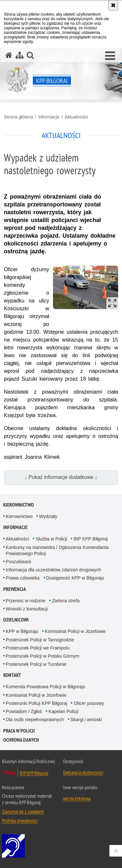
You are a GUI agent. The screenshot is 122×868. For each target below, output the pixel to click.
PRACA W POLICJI (19, 731)
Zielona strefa (66, 601)
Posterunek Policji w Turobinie (36, 664)
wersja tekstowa (77, 798)
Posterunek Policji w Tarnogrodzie (40, 640)
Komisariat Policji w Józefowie (75, 631)
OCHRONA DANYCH (21, 740)
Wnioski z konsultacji (27, 609)
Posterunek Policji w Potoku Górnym (43, 656)
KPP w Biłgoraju (22, 631)
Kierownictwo (19, 505)
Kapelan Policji (63, 711)
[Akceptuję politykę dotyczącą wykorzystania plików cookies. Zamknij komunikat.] (113, 5)
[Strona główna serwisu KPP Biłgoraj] (9, 55)
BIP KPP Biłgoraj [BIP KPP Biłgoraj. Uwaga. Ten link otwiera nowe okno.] (34, 773)
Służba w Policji (51, 539)
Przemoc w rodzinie (26, 601)
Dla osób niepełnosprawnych (35, 720)
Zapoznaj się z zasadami (23, 811)
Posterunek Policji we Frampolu (38, 648)
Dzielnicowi (16, 620)
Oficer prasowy (89, 703)
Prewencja (15, 589)
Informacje (49, 117)
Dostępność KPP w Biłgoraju (75, 578)
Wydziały (48, 516)
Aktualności (76, 117)
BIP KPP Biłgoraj (91, 539)
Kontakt (12, 675)
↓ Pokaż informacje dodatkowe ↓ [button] (61, 477)
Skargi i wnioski (86, 720)
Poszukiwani (19, 562)
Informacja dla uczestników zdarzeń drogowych (54, 570)
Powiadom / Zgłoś (24, 711)
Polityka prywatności (20, 820)
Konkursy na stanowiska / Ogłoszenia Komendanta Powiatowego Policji (57, 550)
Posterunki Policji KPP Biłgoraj (37, 703)
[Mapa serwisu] (20, 55)
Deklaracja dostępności (83, 772)
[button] (110, 56)
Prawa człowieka (23, 578)
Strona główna (19, 117)
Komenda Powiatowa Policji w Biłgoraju (46, 687)
